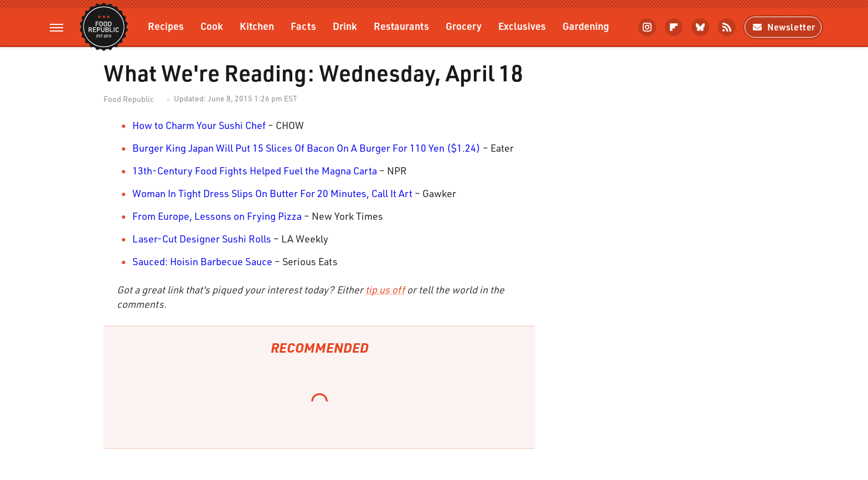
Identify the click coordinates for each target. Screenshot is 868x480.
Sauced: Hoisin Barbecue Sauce (202, 261)
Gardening (586, 26)
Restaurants (401, 26)
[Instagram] (647, 27)
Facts (303, 26)
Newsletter (783, 27)
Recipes (166, 26)
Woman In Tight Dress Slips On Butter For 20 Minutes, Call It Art (272, 193)
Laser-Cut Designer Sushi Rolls (202, 239)
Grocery (464, 26)
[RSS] (727, 27)
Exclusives (522, 26)
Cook (212, 26)
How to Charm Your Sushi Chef (199, 125)
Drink (345, 26)
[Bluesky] (700, 27)
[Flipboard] (674, 27)
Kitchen (257, 26)
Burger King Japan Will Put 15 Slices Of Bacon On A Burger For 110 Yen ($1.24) (306, 148)
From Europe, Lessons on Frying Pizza (217, 216)
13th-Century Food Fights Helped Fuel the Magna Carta (255, 171)
